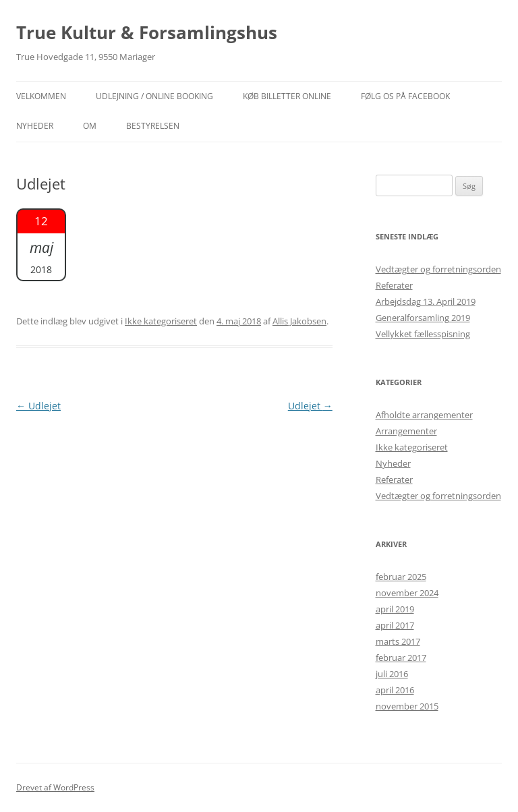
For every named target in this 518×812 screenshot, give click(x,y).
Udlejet (38, 406)
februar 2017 (401, 658)
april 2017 (395, 625)
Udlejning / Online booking (154, 96)
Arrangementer (406, 431)
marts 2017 (398, 641)
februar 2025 (401, 577)
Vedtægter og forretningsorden (438, 269)
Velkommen (41, 96)
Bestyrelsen (153, 126)
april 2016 (395, 690)
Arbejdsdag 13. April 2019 (426, 301)
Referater (394, 285)
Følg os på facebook (405, 96)
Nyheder (393, 463)
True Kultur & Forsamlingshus (147, 32)
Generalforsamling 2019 (423, 318)
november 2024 (407, 593)
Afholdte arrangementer (424, 415)
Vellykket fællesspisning (423, 334)
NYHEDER (35, 126)
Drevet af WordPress (55, 787)
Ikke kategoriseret (161, 321)
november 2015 (407, 706)
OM (90, 126)
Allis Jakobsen (299, 321)
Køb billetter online (287, 96)
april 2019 (395, 609)
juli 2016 (392, 674)
